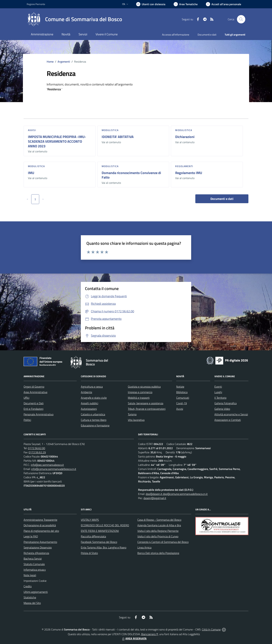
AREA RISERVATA (134, 638)
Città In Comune (211, 629)
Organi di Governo (34, 387)
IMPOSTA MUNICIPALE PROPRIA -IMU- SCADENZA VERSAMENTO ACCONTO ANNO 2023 (57, 141)
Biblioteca (182, 392)
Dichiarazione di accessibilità (40, 525)
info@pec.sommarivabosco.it (47, 465)
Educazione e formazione (95, 425)
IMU (31, 173)
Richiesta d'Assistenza (36, 553)
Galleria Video (222, 409)
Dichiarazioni (185, 137)
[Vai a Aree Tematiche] (186, 4)
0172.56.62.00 (37, 448)
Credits (28, 586)
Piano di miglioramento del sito (41, 531)
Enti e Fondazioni (33, 409)
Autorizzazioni (89, 409)
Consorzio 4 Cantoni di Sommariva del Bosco (163, 542)
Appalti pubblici (90, 403)
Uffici (26, 398)
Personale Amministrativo (39, 414)
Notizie (180, 387)
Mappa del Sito (32, 603)
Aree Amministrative (35, 392)
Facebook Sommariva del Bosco (99, 542)
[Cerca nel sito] (241, 19)
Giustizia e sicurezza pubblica (144, 387)
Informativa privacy (35, 570)
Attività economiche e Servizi (231, 414)
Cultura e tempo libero (94, 420)
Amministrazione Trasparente (40, 520)
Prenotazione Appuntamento (40, 542)
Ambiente (86, 392)
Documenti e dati (222, 199)
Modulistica (110, 130)
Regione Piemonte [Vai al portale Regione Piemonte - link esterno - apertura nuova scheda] (36, 4)
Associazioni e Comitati (228, 420)
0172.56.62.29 (37, 452)
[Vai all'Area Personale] (224, 4)
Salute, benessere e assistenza (146, 403)
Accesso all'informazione (176, 35)
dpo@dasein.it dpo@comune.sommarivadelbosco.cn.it (177, 494)
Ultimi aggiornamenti (36, 592)
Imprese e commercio (140, 392)
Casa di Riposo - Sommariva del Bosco (159, 520)
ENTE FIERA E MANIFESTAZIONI (100, 531)
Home (50, 62)
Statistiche (30, 597)
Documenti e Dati (34, 403)
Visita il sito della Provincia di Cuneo (158, 536)
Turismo (132, 414)
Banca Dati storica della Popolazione (158, 553)
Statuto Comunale (34, 564)
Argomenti (64, 62)
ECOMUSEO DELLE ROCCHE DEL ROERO (105, 525)
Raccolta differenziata (93, 536)
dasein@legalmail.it (155, 498)
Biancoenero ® (150, 634)
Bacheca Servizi (33, 559)
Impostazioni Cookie (35, 581)
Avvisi (32, 130)
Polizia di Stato (89, 553)
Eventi (218, 387)
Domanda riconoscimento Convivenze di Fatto (131, 175)
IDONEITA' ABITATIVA (118, 137)
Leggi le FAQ (31, 536)
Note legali (30, 575)
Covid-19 (182, 403)
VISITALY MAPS (90, 520)
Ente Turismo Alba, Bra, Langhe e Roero (104, 547)
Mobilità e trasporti (139, 398)
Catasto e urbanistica (93, 414)
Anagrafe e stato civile (94, 398)
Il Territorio (220, 398)
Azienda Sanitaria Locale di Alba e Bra (159, 525)
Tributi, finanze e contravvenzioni (147, 409)
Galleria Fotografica (226, 403)
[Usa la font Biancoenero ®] (151, 4)
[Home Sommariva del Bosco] (74, 19)
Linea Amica (144, 547)
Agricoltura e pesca (92, 387)
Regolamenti (184, 166)
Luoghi (218, 392)
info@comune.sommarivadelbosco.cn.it (54, 469)
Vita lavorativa (136, 420)
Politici (27, 420)
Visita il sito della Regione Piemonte (158, 531)
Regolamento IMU (189, 173)
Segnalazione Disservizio (38, 547)
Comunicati (183, 398)
